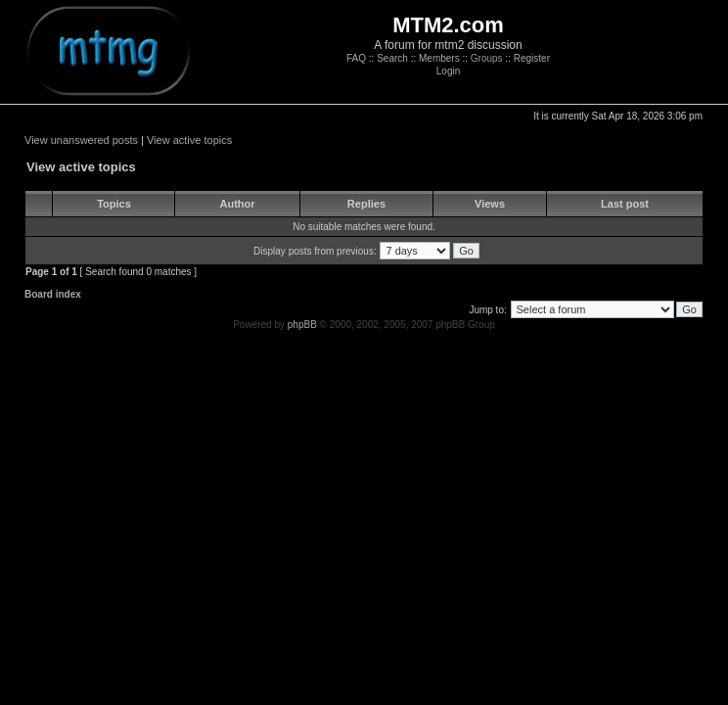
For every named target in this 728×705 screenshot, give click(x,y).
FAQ (356, 58)
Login (448, 71)
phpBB (302, 325)
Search (392, 58)
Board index (53, 294)
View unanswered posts (81, 140)
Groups (487, 58)
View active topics (189, 140)
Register (532, 58)
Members (439, 58)
